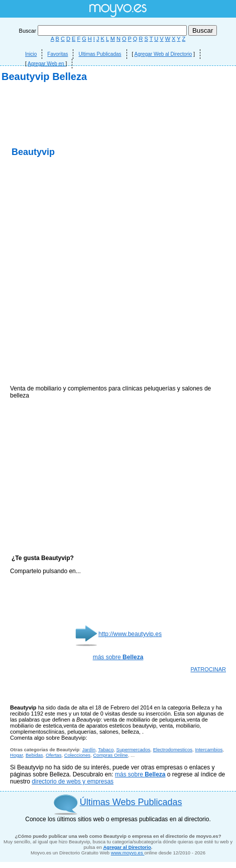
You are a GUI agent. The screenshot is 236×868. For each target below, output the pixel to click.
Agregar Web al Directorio (163, 54)
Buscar (104, 31)
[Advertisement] (118, 206)
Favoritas (57, 54)
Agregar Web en (46, 64)
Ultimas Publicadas (100, 54)
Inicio (31, 54)
